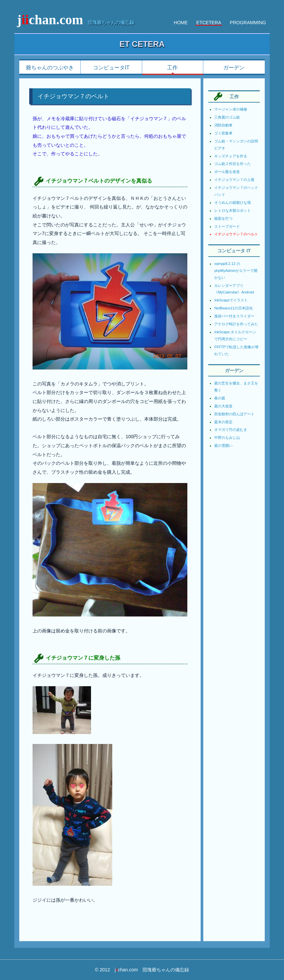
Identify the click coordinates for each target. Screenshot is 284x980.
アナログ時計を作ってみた (236, 324)
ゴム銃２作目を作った (233, 164)
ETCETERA (209, 23)
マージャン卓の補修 (231, 109)
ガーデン (234, 68)
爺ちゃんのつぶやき (50, 68)
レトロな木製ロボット (233, 210)
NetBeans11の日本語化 (234, 308)
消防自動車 (223, 125)
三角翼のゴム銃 (227, 117)
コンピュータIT (111, 68)
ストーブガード (227, 226)
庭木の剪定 (223, 422)
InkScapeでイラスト (231, 300)
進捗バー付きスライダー (234, 316)
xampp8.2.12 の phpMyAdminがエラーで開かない (236, 271)
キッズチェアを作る (231, 156)
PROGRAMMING (248, 23)
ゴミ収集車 (223, 133)
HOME (181, 23)
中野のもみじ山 (227, 438)
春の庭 (220, 398)
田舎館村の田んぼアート (234, 414)
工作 (172, 68)
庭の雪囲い (223, 446)
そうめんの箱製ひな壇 (233, 203)
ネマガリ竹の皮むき (231, 430)
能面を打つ (223, 218)
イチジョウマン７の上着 (234, 180)
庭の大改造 (223, 406)
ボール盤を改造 (227, 172)
